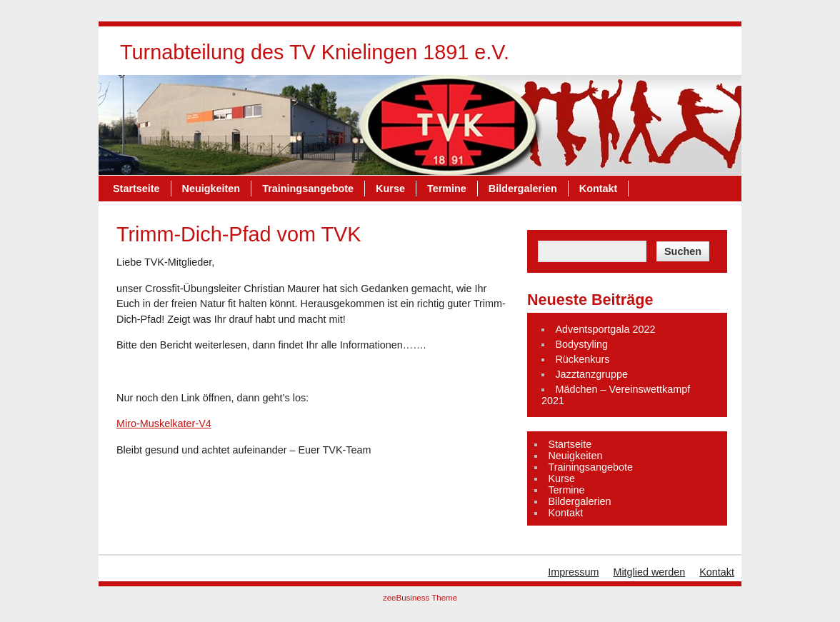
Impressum (573, 572)
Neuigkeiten (211, 189)
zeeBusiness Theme (420, 598)
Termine (447, 189)
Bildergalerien (523, 189)
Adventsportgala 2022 (605, 329)
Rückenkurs (582, 359)
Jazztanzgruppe (591, 374)
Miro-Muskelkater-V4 (164, 423)
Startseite (136, 189)
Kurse (390, 189)
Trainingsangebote (308, 189)
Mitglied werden (649, 572)
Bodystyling (581, 344)
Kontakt (599, 189)
